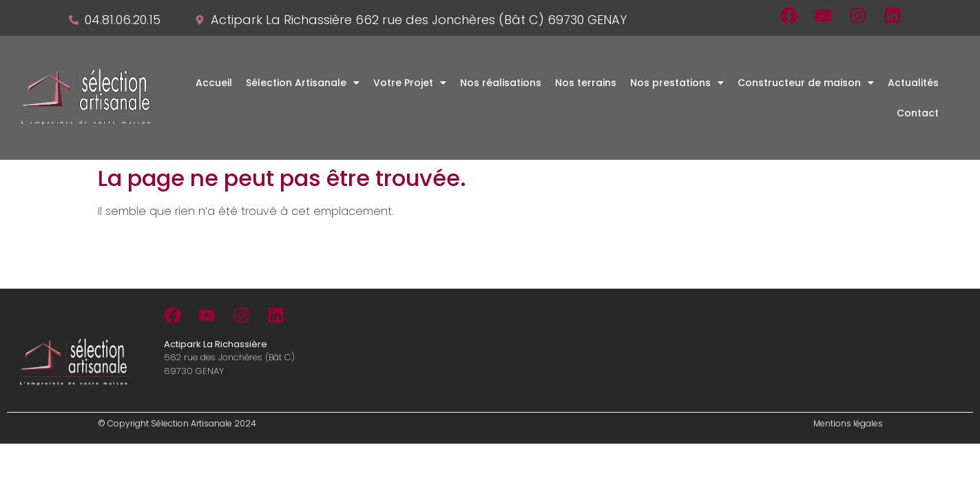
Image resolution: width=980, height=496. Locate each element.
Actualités (913, 83)
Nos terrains (586, 83)
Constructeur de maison (806, 83)
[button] (303, 83)
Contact (918, 113)
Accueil (214, 83)
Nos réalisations (501, 83)
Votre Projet (410, 83)
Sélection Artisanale (303, 83)
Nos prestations (677, 83)
